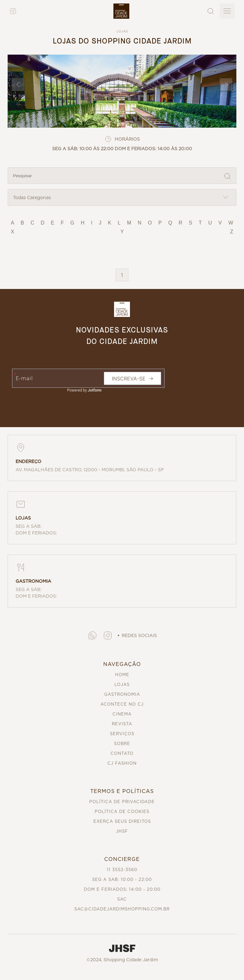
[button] (92, 635)
